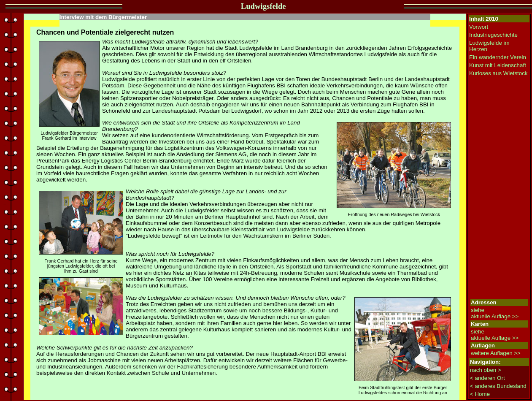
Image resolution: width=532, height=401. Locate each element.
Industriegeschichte (493, 35)
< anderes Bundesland (498, 386)
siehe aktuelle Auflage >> (495, 313)
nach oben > (486, 370)
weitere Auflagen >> (496, 353)
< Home (480, 394)
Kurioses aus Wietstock (498, 73)
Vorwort (479, 27)
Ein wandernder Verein (498, 57)
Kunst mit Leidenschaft (498, 65)
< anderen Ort (487, 378)
